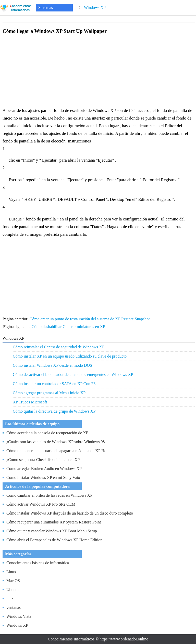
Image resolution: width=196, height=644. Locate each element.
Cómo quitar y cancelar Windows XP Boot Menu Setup (52, 531)
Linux (11, 572)
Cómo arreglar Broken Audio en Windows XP (44, 469)
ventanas (14, 607)
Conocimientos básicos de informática (38, 563)
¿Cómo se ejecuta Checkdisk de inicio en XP (43, 460)
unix (10, 599)
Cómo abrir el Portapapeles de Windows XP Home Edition (54, 540)
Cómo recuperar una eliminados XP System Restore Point (54, 522)
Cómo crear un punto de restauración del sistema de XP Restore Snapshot (90, 319)
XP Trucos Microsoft (30, 402)
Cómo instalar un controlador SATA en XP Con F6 (54, 384)
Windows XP (95, 8)
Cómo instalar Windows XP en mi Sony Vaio (43, 477)
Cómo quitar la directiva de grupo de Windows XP (54, 411)
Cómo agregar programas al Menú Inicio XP (49, 393)
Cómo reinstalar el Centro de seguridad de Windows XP (59, 347)
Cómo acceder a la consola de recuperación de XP (47, 433)
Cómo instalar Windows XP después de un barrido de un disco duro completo (70, 513)
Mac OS (13, 581)
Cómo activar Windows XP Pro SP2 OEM (41, 504)
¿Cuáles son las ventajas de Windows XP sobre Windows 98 (56, 442)
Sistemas (46, 8)
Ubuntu (13, 590)
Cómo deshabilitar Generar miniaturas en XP (69, 327)
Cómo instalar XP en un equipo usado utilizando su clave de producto (70, 356)
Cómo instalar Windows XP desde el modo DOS (52, 365)
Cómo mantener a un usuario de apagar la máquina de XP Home (59, 451)
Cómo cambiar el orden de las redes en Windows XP (49, 495)
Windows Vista (19, 616)
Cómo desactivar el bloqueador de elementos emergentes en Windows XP (73, 374)
